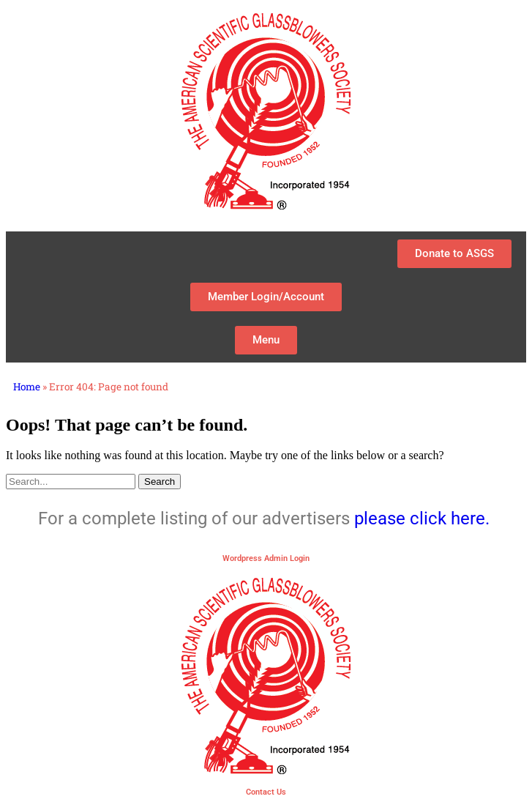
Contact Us (266, 792)
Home (27, 387)
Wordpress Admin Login (266, 558)
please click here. (424, 519)
